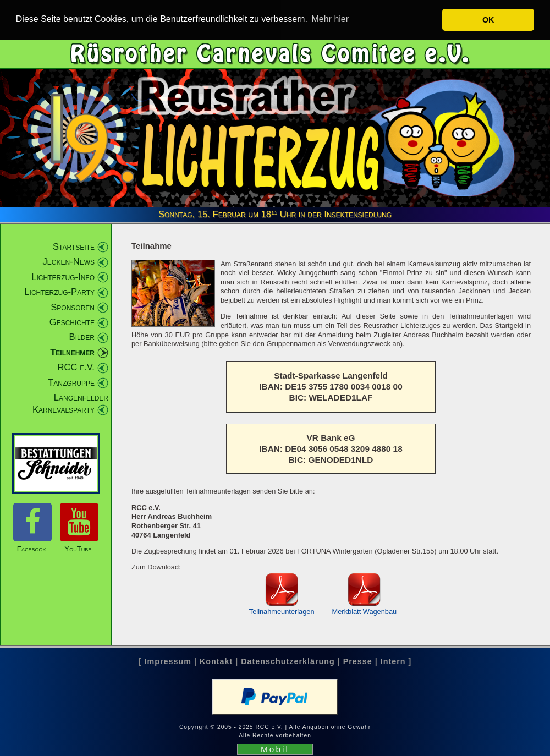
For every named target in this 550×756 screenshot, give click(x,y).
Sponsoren (73, 307)
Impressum (167, 661)
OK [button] (488, 20)
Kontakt (216, 661)
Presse (358, 661)
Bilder (82, 336)
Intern (393, 661)
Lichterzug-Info (63, 276)
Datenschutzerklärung (288, 661)
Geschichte (72, 322)
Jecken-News (68, 261)
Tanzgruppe (71, 382)
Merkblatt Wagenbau (365, 611)
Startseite (74, 246)
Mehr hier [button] (330, 19)
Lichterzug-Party (59, 291)
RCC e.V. (76, 367)
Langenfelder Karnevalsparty (70, 403)
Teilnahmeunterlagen (282, 611)
